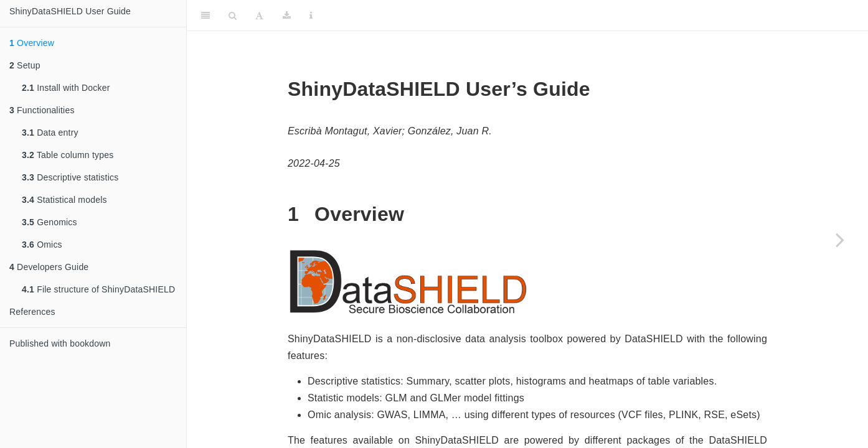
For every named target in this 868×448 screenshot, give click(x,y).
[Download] (287, 16)
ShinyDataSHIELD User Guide (70, 11)
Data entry (50, 133)
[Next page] (840, 240)
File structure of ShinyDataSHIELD (98, 289)
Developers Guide (49, 267)
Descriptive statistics (70, 177)
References (32, 312)
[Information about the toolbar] (311, 16)
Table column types (68, 155)
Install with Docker (66, 88)
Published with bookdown (60, 343)
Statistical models (64, 200)
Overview (32, 43)
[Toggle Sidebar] (205, 16)
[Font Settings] (259, 16)
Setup (25, 65)
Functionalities (42, 110)
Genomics (50, 222)
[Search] (233, 16)
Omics (42, 245)
